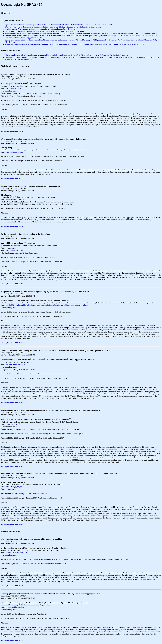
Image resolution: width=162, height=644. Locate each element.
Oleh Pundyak (40, 29)
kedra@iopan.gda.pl (14, 88)
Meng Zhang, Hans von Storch (75, 44)
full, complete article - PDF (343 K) (12, 179)
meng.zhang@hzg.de (14, 487)
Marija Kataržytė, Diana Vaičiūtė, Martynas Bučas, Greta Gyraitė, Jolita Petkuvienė (67, 55)
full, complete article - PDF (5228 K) (12, 403)
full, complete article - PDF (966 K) (12, 586)
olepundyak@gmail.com (15, 199)
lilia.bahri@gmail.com (31, 305)
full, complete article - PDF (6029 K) (12, 524)
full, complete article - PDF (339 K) (12, 226)
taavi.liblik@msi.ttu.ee (15, 250)
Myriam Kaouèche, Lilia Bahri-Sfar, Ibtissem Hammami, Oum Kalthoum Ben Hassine (81, 33)
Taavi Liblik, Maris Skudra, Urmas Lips (45, 31)
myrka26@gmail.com (14, 305)
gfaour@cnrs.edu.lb (14, 424)
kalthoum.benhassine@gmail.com (76, 305)
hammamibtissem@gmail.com (52, 305)
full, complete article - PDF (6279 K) (12, 284)
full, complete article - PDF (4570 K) (12, 467)
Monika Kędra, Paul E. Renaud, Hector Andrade (59, 25)
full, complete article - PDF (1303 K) (12, 343)
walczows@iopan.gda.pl (15, 607)
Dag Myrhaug (53, 27)
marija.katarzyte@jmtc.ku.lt (17, 552)
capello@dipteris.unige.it (16, 364)
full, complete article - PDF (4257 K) (12, 641)
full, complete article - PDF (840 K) (12, 131)
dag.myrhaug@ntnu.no (15, 152)
